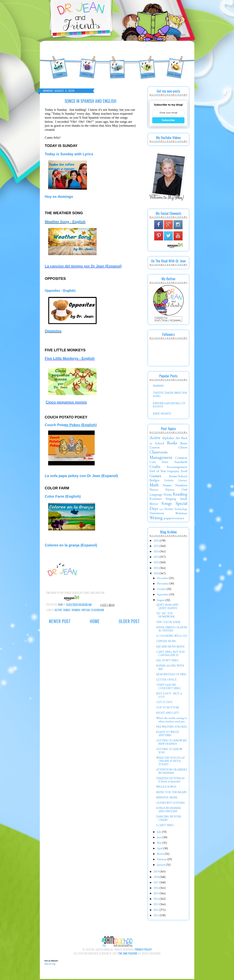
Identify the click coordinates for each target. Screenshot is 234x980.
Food (184, 472)
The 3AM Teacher (128, 954)
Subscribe (168, 120)
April (160, 849)
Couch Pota (71, 425)
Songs (67, 610)
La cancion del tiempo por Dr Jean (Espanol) (83, 266)
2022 (157, 563)
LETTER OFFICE (166, 680)
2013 (157, 905)
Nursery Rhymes (162, 490)
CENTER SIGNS (166, 642)
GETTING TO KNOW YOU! (169, 752)
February (162, 860)
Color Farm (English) (63, 496)
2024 (157, 552)
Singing (171, 499)
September (163, 595)
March (161, 855)
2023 (157, 558)
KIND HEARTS (162, 414)
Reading (180, 495)
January (161, 866)
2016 (157, 889)
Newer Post (60, 621)
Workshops (181, 514)
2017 (157, 883)
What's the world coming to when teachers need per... (171, 721)
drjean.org (50, 964)
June (160, 838)
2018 (157, 878)
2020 (157, 574)
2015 (157, 894)
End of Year (158, 472)
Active (58, 610)
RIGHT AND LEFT (168, 714)
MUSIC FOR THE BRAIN (171, 793)
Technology (181, 510)
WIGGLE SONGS (166, 788)
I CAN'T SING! (165, 826)
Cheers (183, 448)
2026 (157, 541)
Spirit (162, 510)
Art (178, 439)
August (161, 601)
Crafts (155, 467)
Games (155, 477)
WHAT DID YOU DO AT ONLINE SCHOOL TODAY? (170, 762)
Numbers (181, 486)
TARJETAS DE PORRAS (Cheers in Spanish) (170, 781)
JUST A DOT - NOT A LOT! (169, 696)
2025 (157, 547)
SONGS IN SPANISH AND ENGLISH (168, 811)
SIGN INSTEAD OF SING (171, 675)
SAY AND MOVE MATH (170, 647)
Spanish (76, 610)
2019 (157, 872)
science (180, 519)
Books (172, 444)
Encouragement (177, 468)
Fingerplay (173, 472)
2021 (157, 569)
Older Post (129, 621)
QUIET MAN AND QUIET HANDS (167, 607)
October (162, 590)
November (163, 584)
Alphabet (168, 439)
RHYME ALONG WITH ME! (170, 668)
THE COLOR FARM (168, 623)
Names (167, 486)
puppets (169, 519)
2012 (157, 911)
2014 (157, 900)
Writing (156, 519)
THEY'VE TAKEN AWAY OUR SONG (170, 395)
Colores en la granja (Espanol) (71, 545)
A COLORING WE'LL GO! (172, 637)
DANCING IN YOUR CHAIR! (169, 819)
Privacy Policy (143, 950)
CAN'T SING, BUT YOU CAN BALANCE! (170, 654)
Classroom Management (161, 455)
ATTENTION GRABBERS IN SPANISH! (172, 772)
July (159, 833)
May (160, 844)
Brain (184, 444)
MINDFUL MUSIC (167, 798)
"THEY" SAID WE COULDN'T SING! (168, 687)
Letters (169, 481)
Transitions (157, 514)
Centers (154, 448)
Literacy (183, 481)
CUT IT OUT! (164, 703)
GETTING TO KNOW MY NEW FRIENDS (171, 743)
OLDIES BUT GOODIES (170, 804)
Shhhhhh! (158, 387)
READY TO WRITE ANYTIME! (168, 735)
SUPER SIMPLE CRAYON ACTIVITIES (172, 630)
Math (154, 486)
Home (95, 621)
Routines (156, 499)
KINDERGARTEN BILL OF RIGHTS (169, 406)
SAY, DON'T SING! (167, 661)
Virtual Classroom (93, 610)
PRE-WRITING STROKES (172, 728)
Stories (169, 510)
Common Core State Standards (168, 461)
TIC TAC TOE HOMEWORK (166, 616)
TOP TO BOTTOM (168, 708)
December (163, 579)
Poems (168, 495)
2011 (157, 916)
